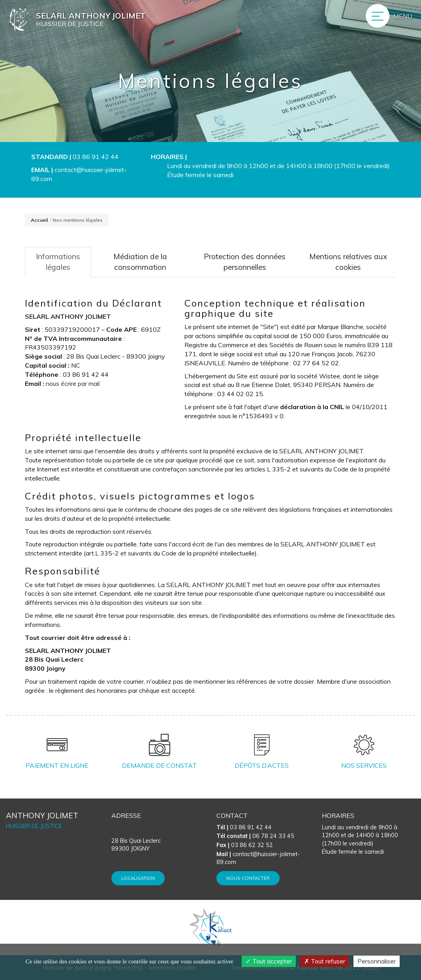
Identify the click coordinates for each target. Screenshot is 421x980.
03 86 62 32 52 (245, 845)
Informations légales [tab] (58, 262)
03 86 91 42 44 (96, 157)
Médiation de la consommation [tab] (140, 262)
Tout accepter (269, 961)
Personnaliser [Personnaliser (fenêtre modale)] (377, 961)
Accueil (39, 220)
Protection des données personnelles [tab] (245, 262)
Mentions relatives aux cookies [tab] (348, 262)
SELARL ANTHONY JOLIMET (68, 316)
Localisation (138, 878)
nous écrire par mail (73, 383)
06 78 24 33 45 (255, 836)
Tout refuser (325, 961)
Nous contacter (248, 878)
